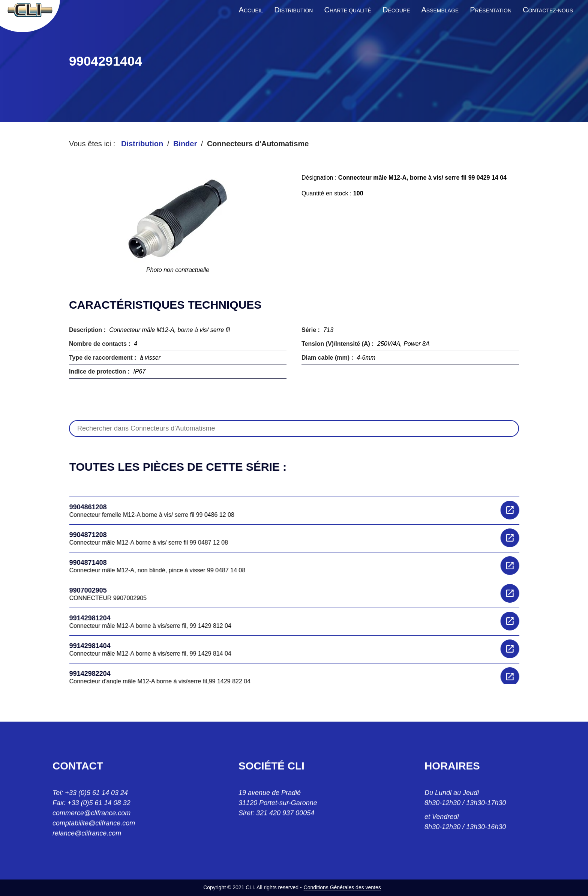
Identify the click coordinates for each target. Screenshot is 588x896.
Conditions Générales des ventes (342, 887)
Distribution (142, 144)
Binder (185, 144)
